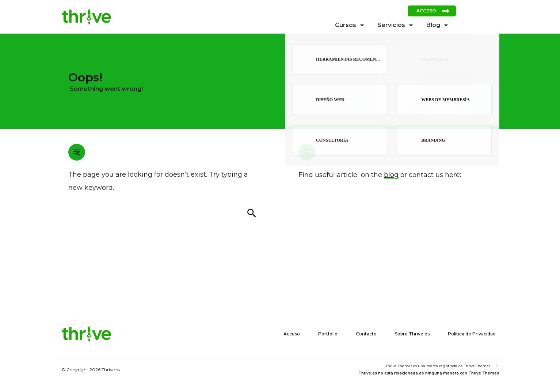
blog (391, 175)
